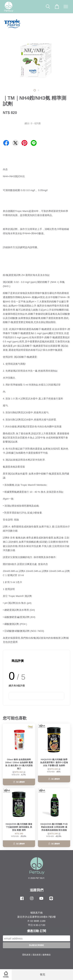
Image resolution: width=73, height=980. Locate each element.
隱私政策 (26, 955)
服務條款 (47, 955)
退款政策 (37, 955)
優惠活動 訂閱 (36, 931)
